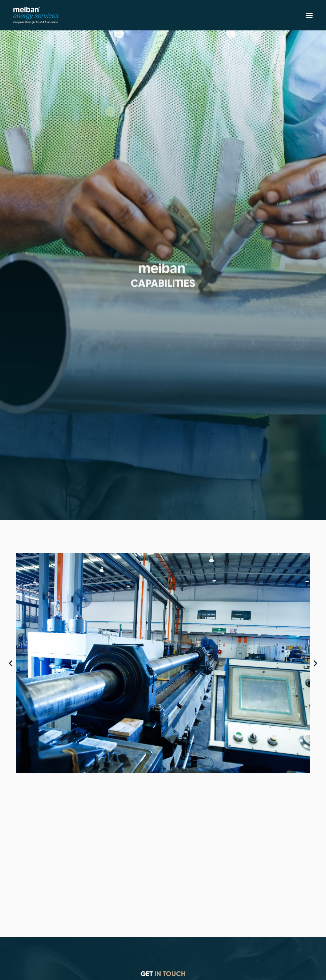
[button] (309, 15)
